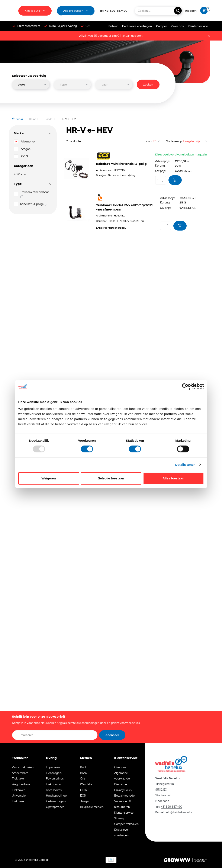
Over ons (177, 26)
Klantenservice (198, 26)
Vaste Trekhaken (23, 767)
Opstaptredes (55, 807)
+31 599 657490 (172, 807)
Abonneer (112, 735)
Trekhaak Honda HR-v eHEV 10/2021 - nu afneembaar (124, 207)
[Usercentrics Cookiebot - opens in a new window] (185, 386)
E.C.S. (21, 157)
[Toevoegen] (175, 180)
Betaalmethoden (125, 795)
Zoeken (148, 84)
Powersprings (55, 778)
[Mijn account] (191, 11)
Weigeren (49, 478)
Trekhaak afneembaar (31, 194)
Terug (17, 119)
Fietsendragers (56, 801)
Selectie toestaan (111, 478)
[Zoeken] (158, 11)
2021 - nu (20, 174)
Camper (162, 26)
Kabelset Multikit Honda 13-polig (121, 164)
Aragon (22, 149)
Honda (50, 119)
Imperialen (53, 767)
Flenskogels (54, 773)
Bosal (84, 773)
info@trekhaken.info (178, 812)
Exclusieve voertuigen (137, 26)
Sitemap (120, 818)
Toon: (149, 141)
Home (34, 119)
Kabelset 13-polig (30, 204)
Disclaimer (121, 784)
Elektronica (53, 784)
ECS (83, 795)
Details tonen (185, 465)
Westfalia (86, 784)
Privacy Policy (123, 790)
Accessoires (54, 790)
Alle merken (25, 142)
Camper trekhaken (126, 824)
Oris (83, 778)
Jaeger (85, 801)
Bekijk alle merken (92, 807)
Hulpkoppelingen (57, 795)
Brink (83, 767)
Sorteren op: (174, 141)
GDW (83, 790)
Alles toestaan (173, 478)
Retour (113, 26)
